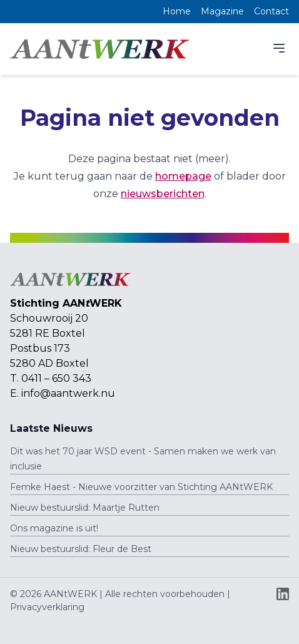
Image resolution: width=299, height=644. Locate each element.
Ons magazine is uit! (54, 528)
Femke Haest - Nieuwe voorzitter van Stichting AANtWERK (141, 487)
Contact (271, 11)
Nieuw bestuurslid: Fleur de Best (81, 549)
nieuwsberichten (163, 194)
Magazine (222, 11)
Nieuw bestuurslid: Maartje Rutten (85, 508)
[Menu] (279, 48)
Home (177, 11)
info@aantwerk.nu (68, 393)
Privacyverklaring (47, 607)
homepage (183, 176)
